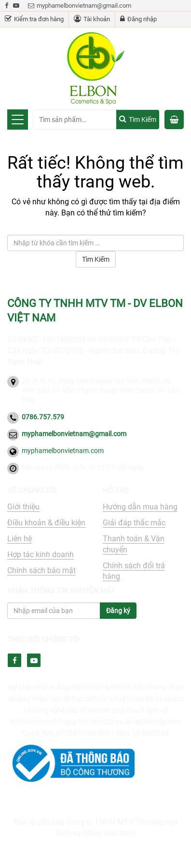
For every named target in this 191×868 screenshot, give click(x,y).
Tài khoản (92, 19)
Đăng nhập (138, 19)
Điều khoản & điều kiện (46, 523)
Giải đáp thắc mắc (134, 523)
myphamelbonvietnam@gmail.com (80, 6)
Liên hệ (20, 539)
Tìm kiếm (143, 120)
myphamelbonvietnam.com (63, 451)
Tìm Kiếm (96, 259)
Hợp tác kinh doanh (41, 554)
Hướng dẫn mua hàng (140, 507)
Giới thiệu (23, 507)
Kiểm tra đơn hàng (34, 19)
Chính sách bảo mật (41, 570)
